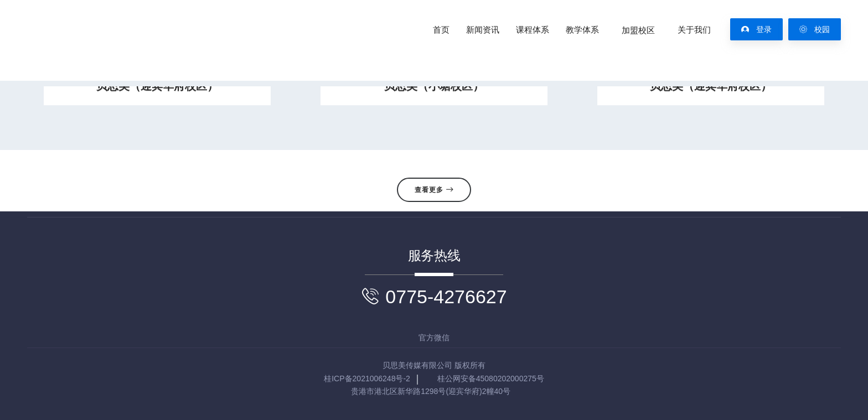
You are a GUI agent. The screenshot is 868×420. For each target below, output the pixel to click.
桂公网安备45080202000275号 (491, 378)
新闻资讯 (483, 30)
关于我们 (694, 30)
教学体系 (582, 30)
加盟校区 (638, 30)
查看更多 (434, 190)
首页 (441, 30)
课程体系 (533, 30)
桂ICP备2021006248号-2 (367, 378)
